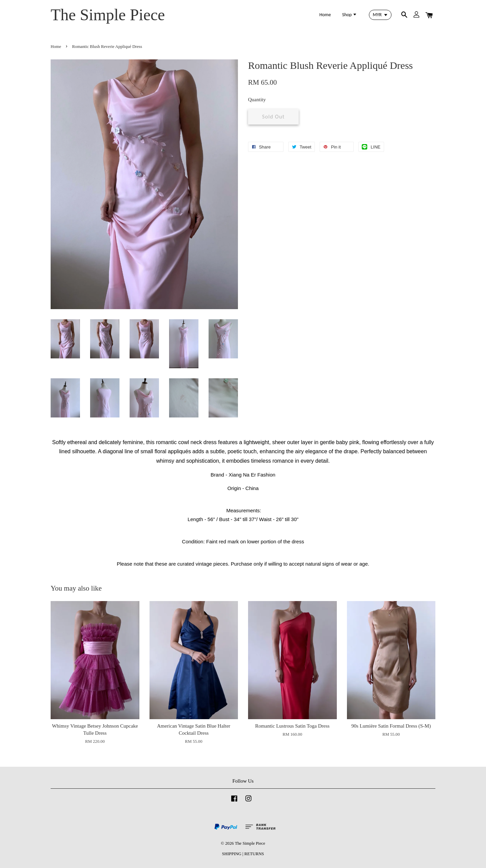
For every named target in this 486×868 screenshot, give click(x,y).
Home (325, 15)
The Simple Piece (108, 15)
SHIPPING (232, 854)
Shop (350, 15)
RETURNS (254, 854)
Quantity (257, 100)
